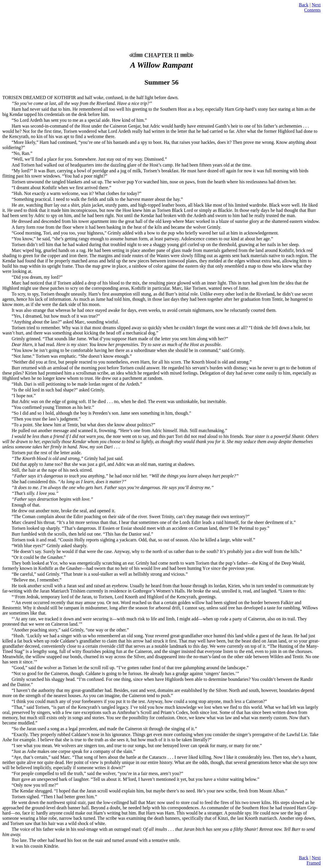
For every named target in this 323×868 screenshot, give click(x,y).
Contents (312, 10)
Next (316, 5)
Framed (314, 863)
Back (304, 5)
